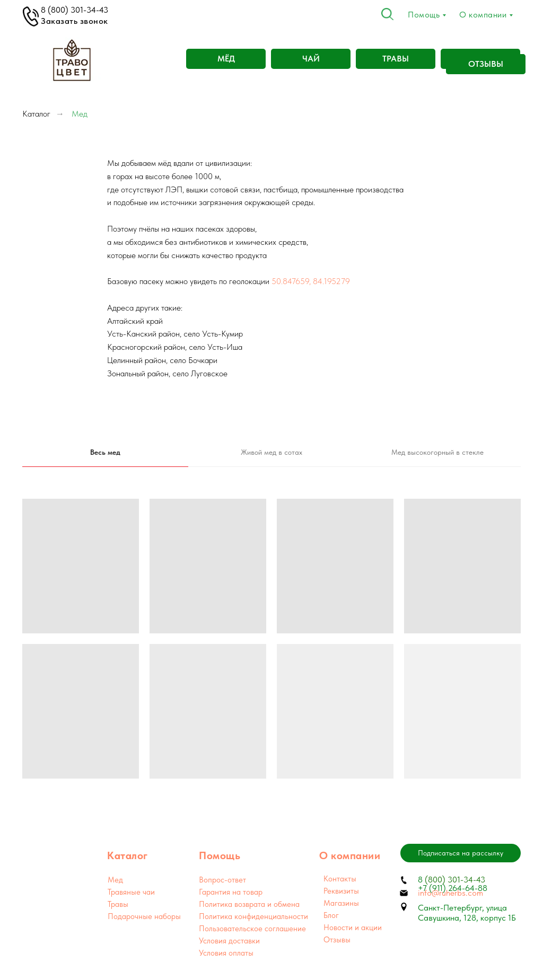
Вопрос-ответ (222, 880)
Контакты (340, 879)
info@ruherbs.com (450, 893)
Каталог (36, 114)
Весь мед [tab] (105, 452)
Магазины (341, 903)
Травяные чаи (131, 892)
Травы (118, 904)
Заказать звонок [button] (75, 21)
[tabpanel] (271, 639)
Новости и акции (353, 928)
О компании (483, 15)
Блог (331, 915)
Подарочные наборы (144, 916)
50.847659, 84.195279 (311, 281)
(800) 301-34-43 (454, 880)
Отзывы (337, 940)
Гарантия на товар (231, 892)
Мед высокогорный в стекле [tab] (437, 452)
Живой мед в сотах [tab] (271, 452)
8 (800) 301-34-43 (75, 10)
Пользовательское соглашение (252, 929)
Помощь (424, 15)
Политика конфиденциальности (253, 916)
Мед (115, 880)
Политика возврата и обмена (249, 904)
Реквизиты (341, 891)
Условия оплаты (226, 953)
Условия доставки (229, 941)
